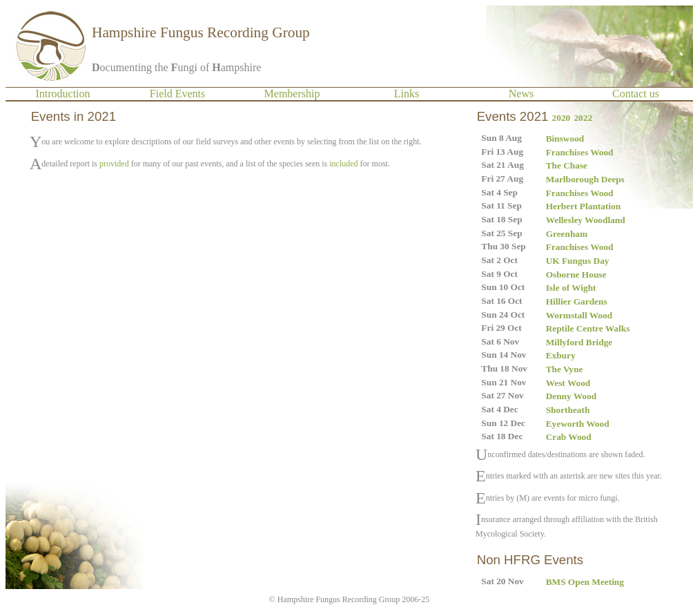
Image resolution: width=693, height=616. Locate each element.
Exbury (561, 355)
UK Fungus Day (578, 261)
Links (407, 94)
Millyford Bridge (579, 342)
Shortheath (568, 410)
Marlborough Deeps (585, 179)
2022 (583, 118)
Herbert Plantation (583, 206)
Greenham (567, 234)
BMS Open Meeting (585, 582)
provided (114, 164)
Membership (292, 94)
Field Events (177, 94)
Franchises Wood (580, 152)
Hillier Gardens (577, 301)
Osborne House (576, 275)
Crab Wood (569, 437)
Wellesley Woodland (586, 220)
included (343, 164)
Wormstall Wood (579, 315)
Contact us (636, 94)
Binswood (565, 138)
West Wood (568, 383)
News (521, 94)
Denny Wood (571, 396)
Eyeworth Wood (578, 424)
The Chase (567, 165)
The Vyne (565, 369)
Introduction (62, 94)
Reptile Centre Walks (588, 328)
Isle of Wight (571, 288)
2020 (562, 118)
